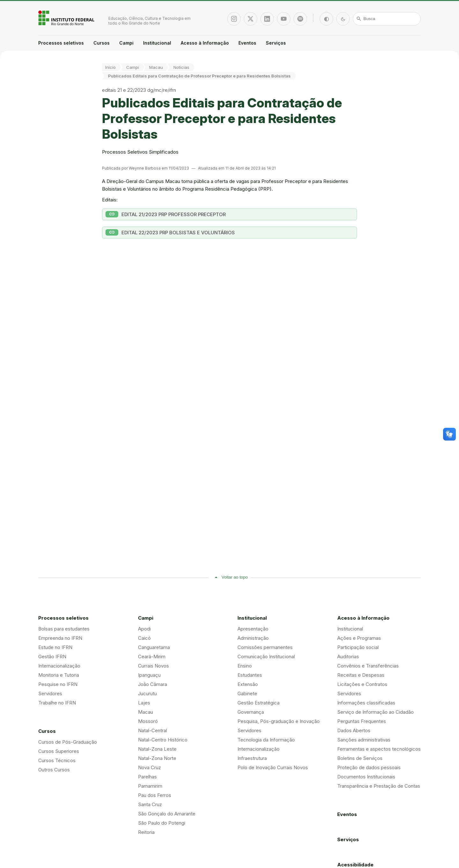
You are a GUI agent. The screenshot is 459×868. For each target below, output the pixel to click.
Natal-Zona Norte (157, 758)
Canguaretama (154, 647)
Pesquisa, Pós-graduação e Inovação (279, 721)
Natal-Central (153, 730)
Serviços (276, 43)
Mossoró (148, 721)
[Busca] (387, 19)
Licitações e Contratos (362, 684)
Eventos (247, 43)
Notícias (181, 67)
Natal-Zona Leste (157, 749)
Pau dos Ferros (155, 795)
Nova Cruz (149, 767)
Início (110, 67)
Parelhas (147, 777)
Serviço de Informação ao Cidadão (375, 712)
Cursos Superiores (59, 751)
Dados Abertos (354, 730)
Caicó (144, 638)
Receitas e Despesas (361, 675)
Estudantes (250, 675)
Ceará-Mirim (152, 656)
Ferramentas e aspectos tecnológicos (379, 749)
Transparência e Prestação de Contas (379, 786)
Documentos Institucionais (366, 777)
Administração (253, 638)
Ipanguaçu (149, 675)
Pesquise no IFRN (58, 684)
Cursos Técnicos (57, 760)
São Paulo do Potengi (162, 823)
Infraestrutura (252, 758)
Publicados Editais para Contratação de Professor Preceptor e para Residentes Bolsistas (199, 76)
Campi (126, 43)
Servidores (50, 693)
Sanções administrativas (364, 740)
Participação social (358, 647)
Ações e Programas (359, 638)
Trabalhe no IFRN (57, 703)
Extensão (248, 684)
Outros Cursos (54, 770)
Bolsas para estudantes (64, 629)
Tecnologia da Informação (266, 740)
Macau (156, 67)
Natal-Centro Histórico (163, 740)
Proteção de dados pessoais (369, 767)
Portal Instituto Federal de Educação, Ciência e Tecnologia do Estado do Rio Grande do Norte (67, 18)
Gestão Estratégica (259, 703)
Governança (251, 712)
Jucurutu (147, 693)
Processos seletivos (61, 43)
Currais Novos (153, 666)
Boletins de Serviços (360, 758)
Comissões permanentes (265, 647)
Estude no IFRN (55, 647)
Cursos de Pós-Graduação (68, 742)
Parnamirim (150, 786)
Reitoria (146, 832)
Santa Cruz (150, 804)
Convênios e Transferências (368, 666)
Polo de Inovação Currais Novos (273, 767)
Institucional (157, 43)
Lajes (144, 703)
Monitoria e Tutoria (59, 675)
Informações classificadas (366, 703)
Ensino (245, 666)
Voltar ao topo (235, 577)
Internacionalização (59, 666)
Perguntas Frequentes (362, 721)
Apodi (144, 629)
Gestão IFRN (52, 656)
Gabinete (247, 693)
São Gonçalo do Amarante (167, 814)
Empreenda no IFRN (60, 638)
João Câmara (153, 684)
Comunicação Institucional (266, 656)
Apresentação (253, 629)
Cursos (102, 43)
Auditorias (348, 656)
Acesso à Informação (205, 43)
